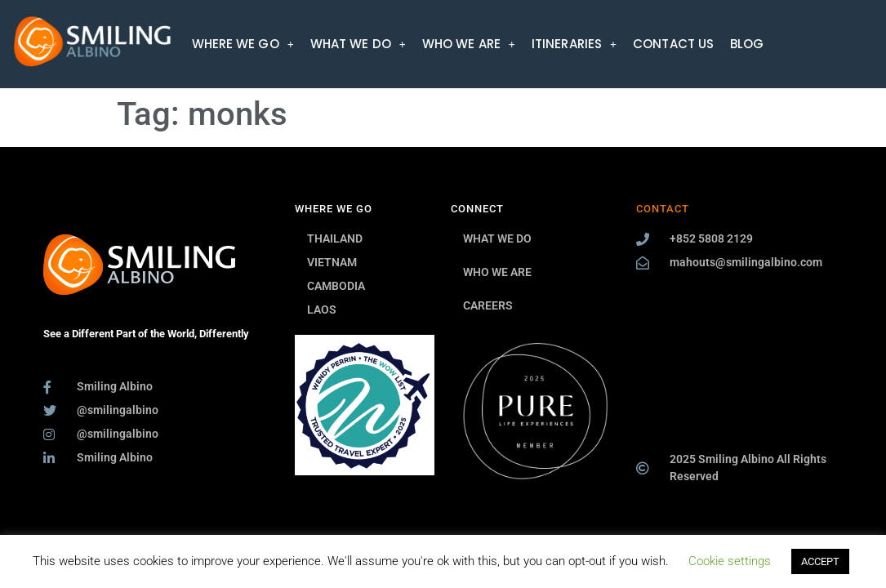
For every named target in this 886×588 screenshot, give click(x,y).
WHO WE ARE (469, 44)
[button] (243, 44)
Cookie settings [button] (730, 561)
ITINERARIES (574, 44)
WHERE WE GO (243, 44)
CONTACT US (673, 44)
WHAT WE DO (358, 44)
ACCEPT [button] (820, 561)
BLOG (747, 44)
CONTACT (663, 209)
